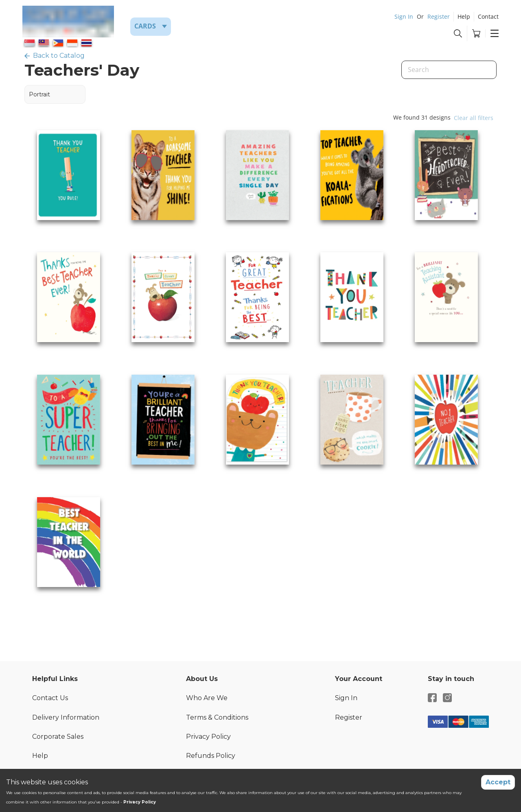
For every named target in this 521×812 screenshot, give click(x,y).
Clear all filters (474, 118)
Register (439, 16)
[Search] (449, 70)
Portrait (39, 94)
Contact (488, 16)
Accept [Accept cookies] (498, 782)
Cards (145, 26)
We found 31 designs (422, 117)
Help (464, 16)
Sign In (404, 16)
